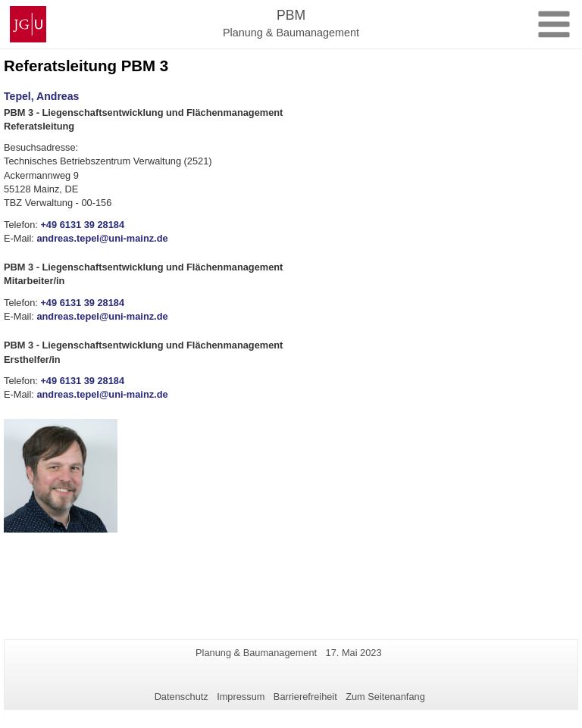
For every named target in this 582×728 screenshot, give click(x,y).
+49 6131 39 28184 (82, 225)
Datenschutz (181, 697)
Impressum (241, 697)
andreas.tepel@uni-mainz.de (102, 238)
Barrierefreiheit (305, 697)
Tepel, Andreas (41, 96)
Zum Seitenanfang (385, 697)
